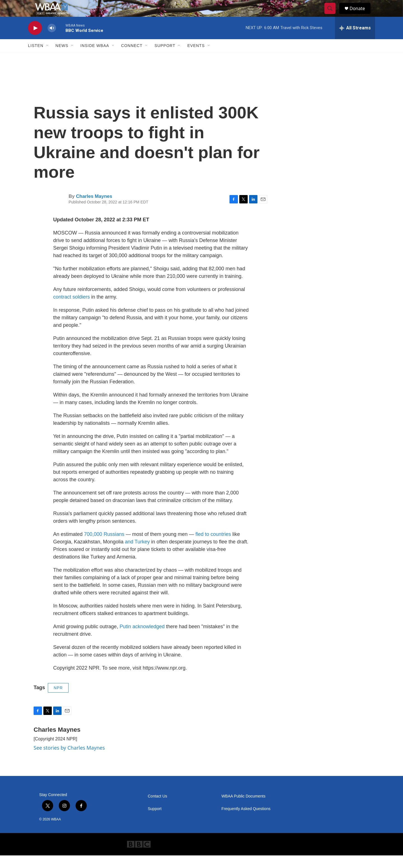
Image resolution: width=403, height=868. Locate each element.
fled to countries (213, 547)
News (62, 58)
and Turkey (137, 554)
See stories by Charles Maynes (69, 760)
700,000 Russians (104, 547)
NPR (58, 700)
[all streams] (355, 41)
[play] (35, 41)
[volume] (52, 41)
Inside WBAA (95, 58)
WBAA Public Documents (243, 809)
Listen (36, 58)
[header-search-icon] (332, 15)
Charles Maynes (94, 209)
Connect (132, 58)
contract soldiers (72, 309)
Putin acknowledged (142, 639)
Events (196, 58)
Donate (361, 15)
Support (165, 58)
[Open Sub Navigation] (48, 58)
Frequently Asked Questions (246, 821)
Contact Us (157, 809)
